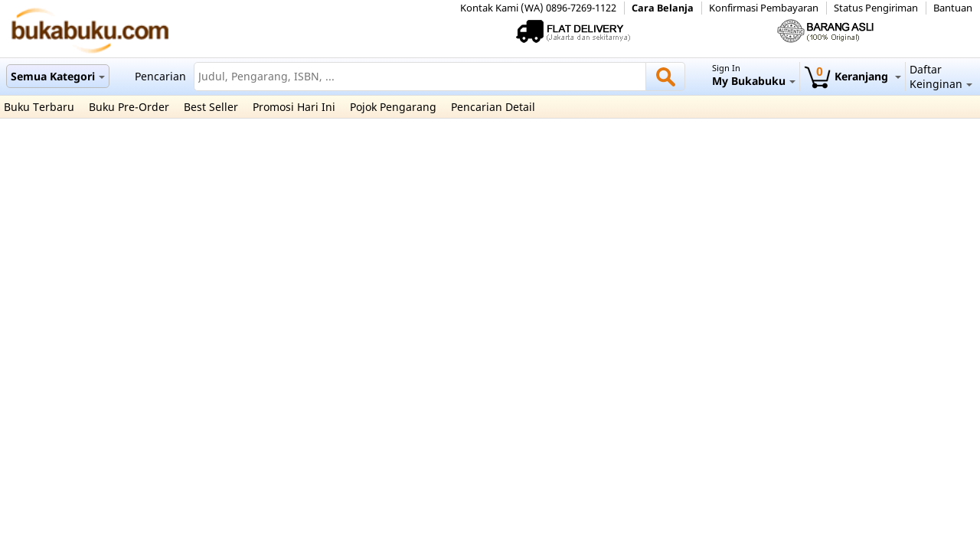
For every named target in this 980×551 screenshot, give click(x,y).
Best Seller (211, 107)
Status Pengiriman (876, 8)
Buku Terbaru (39, 107)
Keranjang (853, 76)
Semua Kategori (58, 76)
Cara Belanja (663, 8)
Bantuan (953, 8)
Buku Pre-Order (129, 107)
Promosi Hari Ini (294, 107)
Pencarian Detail (493, 107)
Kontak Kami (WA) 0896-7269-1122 (538, 8)
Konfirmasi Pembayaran (764, 8)
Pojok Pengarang (393, 107)
